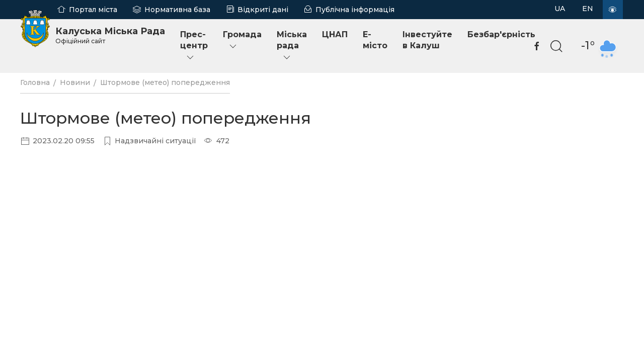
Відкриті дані (263, 10)
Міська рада (292, 46)
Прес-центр (194, 46)
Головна (35, 82)
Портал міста (93, 10)
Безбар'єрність (501, 34)
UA (560, 9)
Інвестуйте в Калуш (427, 40)
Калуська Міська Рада (110, 35)
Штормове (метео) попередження (165, 82)
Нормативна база (177, 10)
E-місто (375, 40)
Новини (75, 82)
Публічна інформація (355, 10)
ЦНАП (335, 34)
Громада (242, 40)
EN (588, 9)
